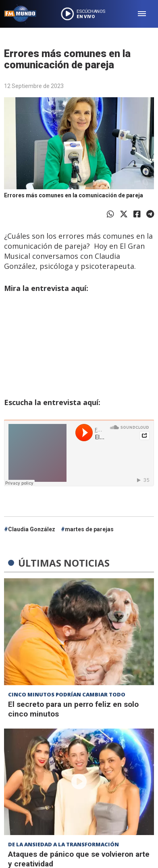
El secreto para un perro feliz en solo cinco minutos (73, 709)
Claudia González (32, 529)
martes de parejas (89, 529)
